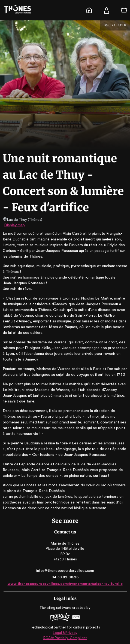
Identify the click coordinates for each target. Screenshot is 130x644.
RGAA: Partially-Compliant (65, 637)
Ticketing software (56, 608)
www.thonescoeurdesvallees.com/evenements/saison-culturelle (65, 584)
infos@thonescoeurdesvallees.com (65, 571)
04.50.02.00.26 (65, 577)
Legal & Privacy (65, 632)
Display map (15, 225)
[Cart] (124, 10)
